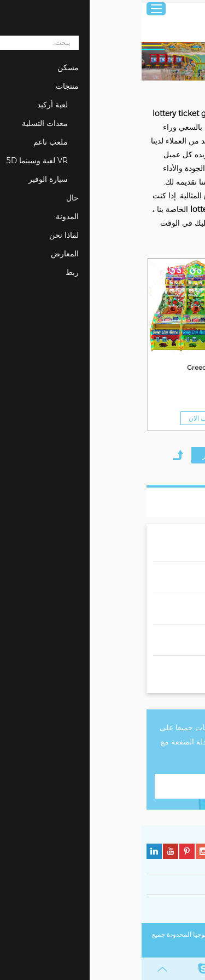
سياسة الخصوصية (176, 911)
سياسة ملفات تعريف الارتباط (107, 911)
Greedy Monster (169, 367)
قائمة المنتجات (161, 502)
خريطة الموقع (130, 947)
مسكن (191, 92)
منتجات (165, 92)
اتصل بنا (102, 786)
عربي (189, 9)
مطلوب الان (160, 418)
